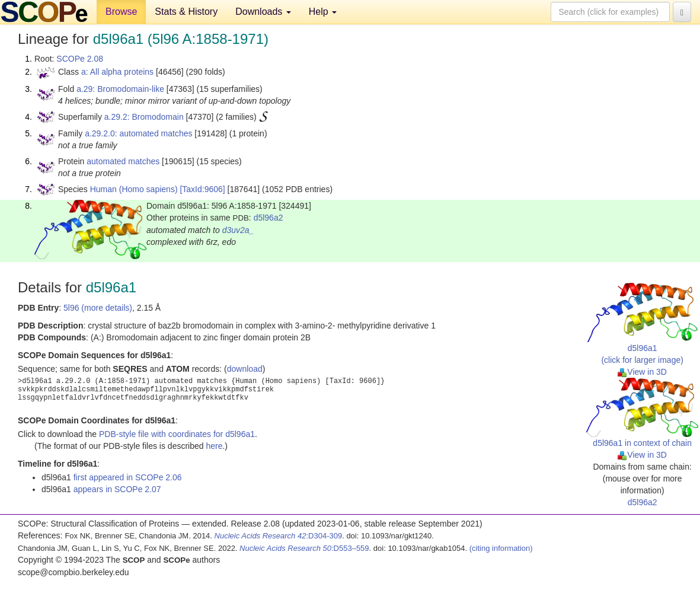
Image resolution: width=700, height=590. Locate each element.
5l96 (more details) (98, 308)
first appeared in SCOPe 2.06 (128, 477)
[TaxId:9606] (202, 189)
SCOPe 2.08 (80, 59)
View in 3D (642, 372)
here (214, 446)
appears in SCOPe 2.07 (117, 489)
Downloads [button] (263, 12)
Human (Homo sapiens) (134, 189)
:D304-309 (279, 536)
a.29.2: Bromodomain (144, 117)
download (245, 369)
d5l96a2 (269, 218)
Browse (121, 12)
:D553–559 (304, 548)
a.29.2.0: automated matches (138, 133)
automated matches (123, 161)
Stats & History (186, 12)
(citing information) (501, 548)
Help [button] (323, 12)
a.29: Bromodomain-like (120, 89)
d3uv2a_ (238, 230)
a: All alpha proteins (117, 72)
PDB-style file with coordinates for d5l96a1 (177, 434)
